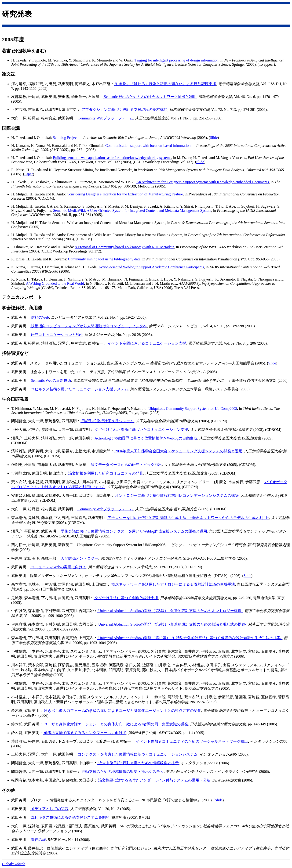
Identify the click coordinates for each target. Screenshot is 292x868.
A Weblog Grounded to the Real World (55, 283)
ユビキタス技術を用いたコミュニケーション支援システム (79, 389)
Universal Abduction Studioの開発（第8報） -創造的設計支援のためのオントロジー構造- (170, 611)
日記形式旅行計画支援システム (107, 421)
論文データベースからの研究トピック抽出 (126, 465)
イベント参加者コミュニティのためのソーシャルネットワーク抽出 (191, 741)
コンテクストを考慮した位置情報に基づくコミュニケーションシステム (137, 754)
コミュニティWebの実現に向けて (58, 567)
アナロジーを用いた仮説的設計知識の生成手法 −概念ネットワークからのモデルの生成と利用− (188, 518)
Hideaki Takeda (14, 864)
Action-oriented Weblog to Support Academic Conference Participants (151, 267)
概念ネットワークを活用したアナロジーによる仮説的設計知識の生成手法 (173, 584)
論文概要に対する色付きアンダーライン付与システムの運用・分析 (154, 780)
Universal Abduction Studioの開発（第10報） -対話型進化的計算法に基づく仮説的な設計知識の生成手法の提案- (190, 638)
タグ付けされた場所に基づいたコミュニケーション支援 (141, 430)
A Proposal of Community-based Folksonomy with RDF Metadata (124, 247)
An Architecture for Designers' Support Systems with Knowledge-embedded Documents (203, 182)
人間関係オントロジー (79, 558)
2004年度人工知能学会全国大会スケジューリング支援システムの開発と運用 (178, 451)
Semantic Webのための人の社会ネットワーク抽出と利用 (150, 97)
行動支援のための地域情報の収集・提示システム (122, 772)
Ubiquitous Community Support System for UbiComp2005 (193, 409)
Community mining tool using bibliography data (104, 259)
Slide (214, 138)
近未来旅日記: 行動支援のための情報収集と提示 (138, 763)
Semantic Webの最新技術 (51, 380)
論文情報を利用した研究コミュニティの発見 (105, 473)
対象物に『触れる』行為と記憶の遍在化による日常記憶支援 (165, 84)
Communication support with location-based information (148, 146)
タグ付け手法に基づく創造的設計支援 (126, 598)
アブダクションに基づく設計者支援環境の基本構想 (124, 110)
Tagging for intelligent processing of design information (177, 60)
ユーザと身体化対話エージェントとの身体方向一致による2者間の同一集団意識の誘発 (116, 724)
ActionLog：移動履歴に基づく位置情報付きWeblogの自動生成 (145, 438)
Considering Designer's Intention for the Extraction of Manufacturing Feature (125, 194)
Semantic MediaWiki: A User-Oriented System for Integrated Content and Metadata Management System (132, 211)
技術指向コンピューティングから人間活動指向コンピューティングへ (88, 326)
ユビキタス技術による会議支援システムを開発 (70, 817)
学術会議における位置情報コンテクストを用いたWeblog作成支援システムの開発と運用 (133, 531)
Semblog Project (65, 138)
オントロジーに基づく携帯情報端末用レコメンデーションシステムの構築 (176, 495)
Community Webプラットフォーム (105, 118)
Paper (29, 174)
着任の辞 (38, 840)
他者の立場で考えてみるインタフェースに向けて (85, 733)
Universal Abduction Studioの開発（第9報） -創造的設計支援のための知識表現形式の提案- (172, 624)
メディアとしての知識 (49, 809)
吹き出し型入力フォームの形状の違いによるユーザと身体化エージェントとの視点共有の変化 (122, 711)
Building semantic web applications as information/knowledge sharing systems (112, 158)
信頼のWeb (39, 317)
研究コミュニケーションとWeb (56, 335)
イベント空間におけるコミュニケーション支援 (146, 343)
